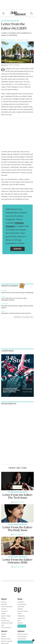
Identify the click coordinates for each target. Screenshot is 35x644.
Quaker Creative (6, 616)
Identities (20, 609)
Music (3, 311)
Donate (17, 249)
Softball (3, 636)
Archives (4, 609)
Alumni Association (7, 607)
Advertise (4, 604)
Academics (21, 602)
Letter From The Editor (10, 21)
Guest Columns (22, 636)
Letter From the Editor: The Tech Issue (17, 496)
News (20, 599)
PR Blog (3, 618)
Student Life (21, 618)
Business (20, 623)
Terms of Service (6, 628)
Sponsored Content (7, 623)
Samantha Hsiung (18, 502)
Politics (20, 614)
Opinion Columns (23, 634)
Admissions (21, 607)
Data (19, 621)
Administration (22, 604)
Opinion (21, 631)
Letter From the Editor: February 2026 (17, 561)
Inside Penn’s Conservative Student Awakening (17, 293)
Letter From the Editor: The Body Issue (17, 529)
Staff (3, 625)
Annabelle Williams (9, 40)
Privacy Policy (5, 621)
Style (3, 296)
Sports (4, 631)
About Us (4, 602)
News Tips (22, 626)
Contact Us (4, 611)
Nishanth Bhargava (18, 535)
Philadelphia (21, 616)
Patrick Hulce (4, 65)
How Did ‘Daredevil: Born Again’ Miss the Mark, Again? (17, 307)
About (4, 599)
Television (5, 304)
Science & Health (23, 611)
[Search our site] (31, 13)
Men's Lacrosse (6, 639)
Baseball (4, 634)
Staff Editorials (22, 639)
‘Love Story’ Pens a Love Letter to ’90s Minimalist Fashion (14, 299)
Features (4, 291)
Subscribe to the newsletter (24, 317)
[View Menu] (3, 13)
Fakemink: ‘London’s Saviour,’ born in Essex (16, 313)
